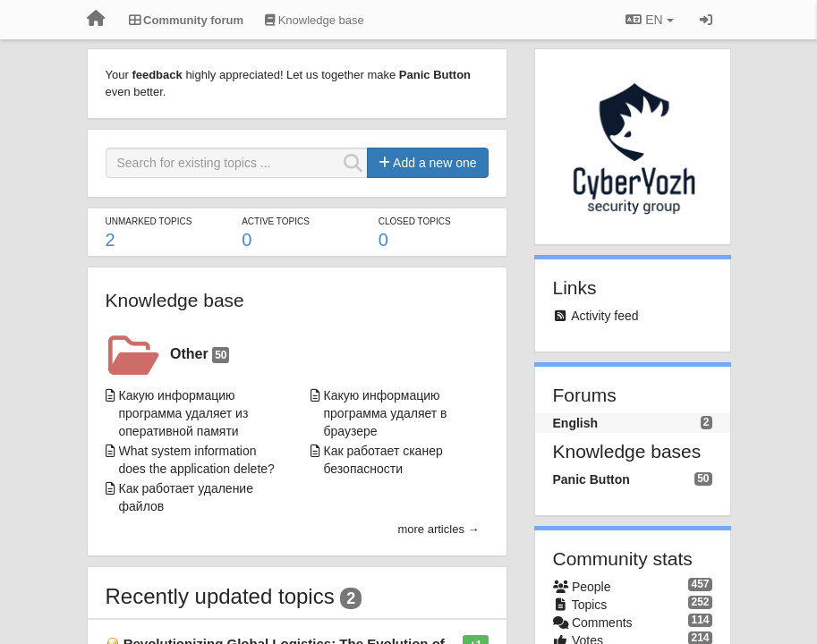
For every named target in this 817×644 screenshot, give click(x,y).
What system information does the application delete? (197, 460)
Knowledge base (175, 300)
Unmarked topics (149, 221)
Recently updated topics (220, 596)
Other (200, 355)
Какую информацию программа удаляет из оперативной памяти (184, 413)
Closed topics (415, 221)
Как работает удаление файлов (186, 497)
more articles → (438, 529)
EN (649, 20)
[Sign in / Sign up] (706, 20)
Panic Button (591, 479)
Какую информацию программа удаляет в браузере (386, 413)
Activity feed (604, 316)
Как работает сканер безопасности (383, 460)
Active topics (276, 221)
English (576, 423)
